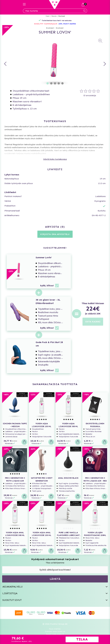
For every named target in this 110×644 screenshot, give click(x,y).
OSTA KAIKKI (93, 322)
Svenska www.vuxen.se (55, 631)
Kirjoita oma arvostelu (55, 234)
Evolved (62, 16)
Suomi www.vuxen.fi (55, 634)
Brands (54, 16)
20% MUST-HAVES (67, 24)
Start (48, 16)
